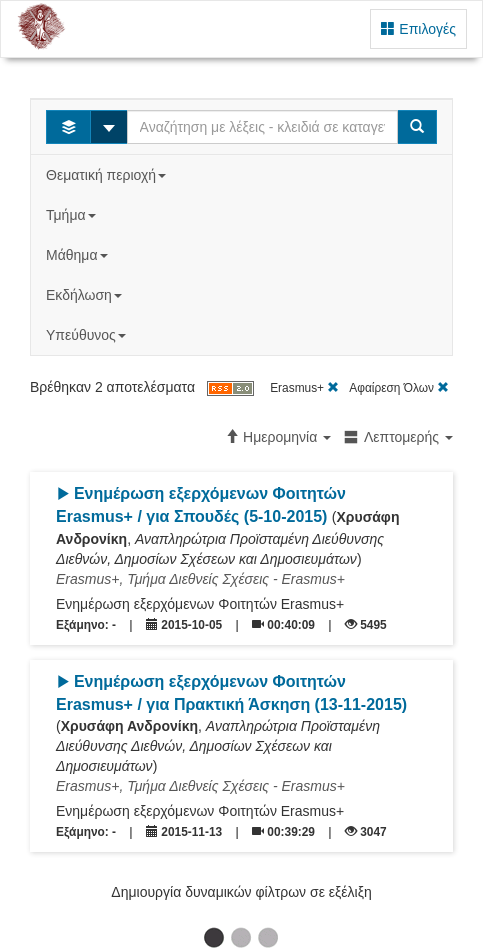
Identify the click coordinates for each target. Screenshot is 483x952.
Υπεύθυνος (88, 335)
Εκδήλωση (86, 295)
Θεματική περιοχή (108, 175)
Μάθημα (78, 255)
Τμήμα (72, 215)
